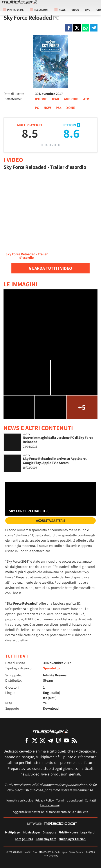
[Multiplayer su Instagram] (43, 740)
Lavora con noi (50, 805)
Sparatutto (51, 668)
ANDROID (71, 99)
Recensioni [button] (39, 10)
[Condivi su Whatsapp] (85, 28)
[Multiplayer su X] (35, 740)
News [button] (60, 10)
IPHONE (41, 99)
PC (37, 108)
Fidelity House (68, 832)
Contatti (90, 800)
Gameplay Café (46, 839)
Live (88, 10)
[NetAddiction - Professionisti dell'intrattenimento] (61, 824)
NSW (47, 108)
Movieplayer (32, 832)
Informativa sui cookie (18, 800)
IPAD (56, 99)
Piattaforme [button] (13, 10)
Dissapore (49, 832)
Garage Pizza (24, 839)
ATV (86, 99)
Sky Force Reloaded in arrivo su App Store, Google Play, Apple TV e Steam (55, 461)
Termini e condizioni (69, 800)
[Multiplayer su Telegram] (50, 740)
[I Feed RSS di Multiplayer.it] (74, 740)
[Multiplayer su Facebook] (27, 740)
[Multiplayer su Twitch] (58, 740)
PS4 (59, 108)
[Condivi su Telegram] (94, 28)
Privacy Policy (45, 800)
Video (75, 10)
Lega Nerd (87, 832)
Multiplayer (13, 832)
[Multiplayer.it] (20, 2)
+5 (82, 407)
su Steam (50, 521)
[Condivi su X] (77, 28)
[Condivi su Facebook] (69, 28)
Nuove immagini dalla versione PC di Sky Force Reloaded (58, 440)
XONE (71, 108)
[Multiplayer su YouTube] (66, 740)
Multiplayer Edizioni (72, 839)
